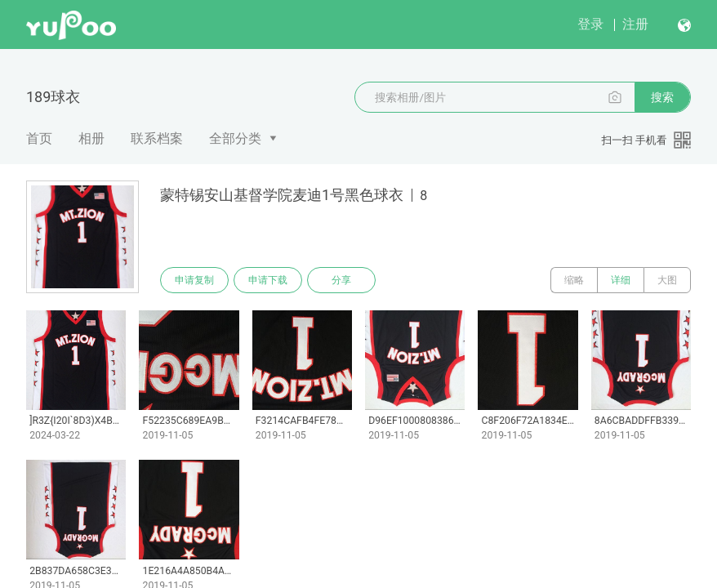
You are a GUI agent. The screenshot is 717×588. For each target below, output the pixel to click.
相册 (91, 138)
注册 (635, 24)
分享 (341, 280)
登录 (590, 24)
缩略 (574, 280)
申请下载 (268, 280)
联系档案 (157, 138)
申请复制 (194, 280)
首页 (39, 138)
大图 (667, 280)
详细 (621, 280)
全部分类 (235, 138)
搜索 (662, 97)
